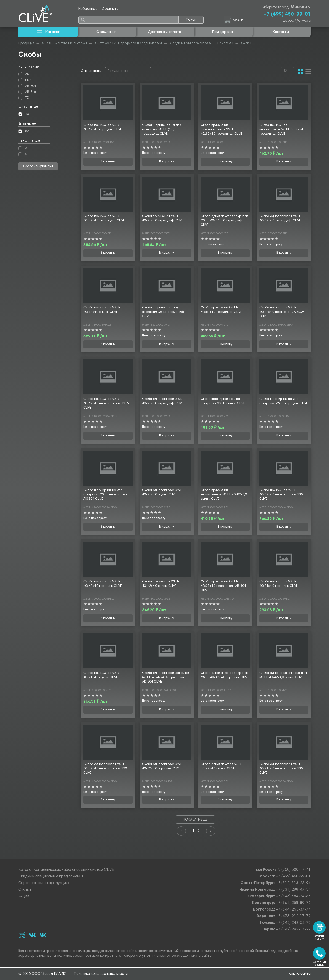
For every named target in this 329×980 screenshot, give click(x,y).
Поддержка (223, 32)
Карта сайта (300, 974)
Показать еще (195, 820)
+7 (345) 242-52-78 (293, 923)
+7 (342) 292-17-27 (293, 930)
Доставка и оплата (164, 32)
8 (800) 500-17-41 (295, 870)
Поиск (191, 20)
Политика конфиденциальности (101, 974)
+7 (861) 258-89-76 (293, 903)
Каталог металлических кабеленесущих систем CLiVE (66, 870)
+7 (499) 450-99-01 (287, 14)
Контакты (281, 32)
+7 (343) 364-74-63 (293, 896)
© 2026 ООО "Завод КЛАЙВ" (42, 974)
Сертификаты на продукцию (44, 883)
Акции (24, 896)
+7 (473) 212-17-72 (293, 916)
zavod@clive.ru (297, 21)
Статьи (25, 890)
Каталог (48, 32)
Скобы (246, 43)
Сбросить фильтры (38, 166)
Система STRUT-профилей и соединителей (128, 43)
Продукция (26, 43)
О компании (106, 32)
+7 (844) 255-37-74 (293, 910)
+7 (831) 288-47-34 (293, 890)
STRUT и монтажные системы (65, 43)
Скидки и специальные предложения (51, 877)
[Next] (211, 831)
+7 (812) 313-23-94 (293, 883)
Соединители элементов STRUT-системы (202, 43)
